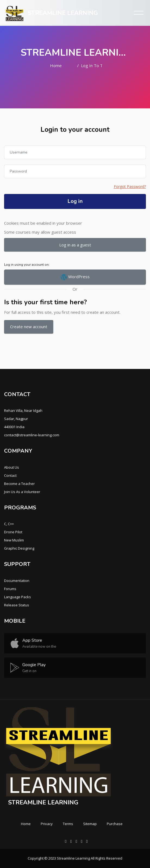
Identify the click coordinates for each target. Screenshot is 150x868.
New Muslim (14, 540)
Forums (10, 589)
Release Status (17, 605)
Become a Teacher (19, 484)
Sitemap (90, 824)
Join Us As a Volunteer (22, 492)
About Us (12, 467)
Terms (68, 824)
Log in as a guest (75, 245)
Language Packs (18, 597)
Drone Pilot (13, 532)
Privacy (47, 824)
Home (56, 65)
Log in (75, 201)
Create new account (29, 327)
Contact (10, 475)
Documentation (17, 581)
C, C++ (9, 524)
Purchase (115, 824)
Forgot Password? (130, 187)
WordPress (75, 277)
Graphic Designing (19, 548)
